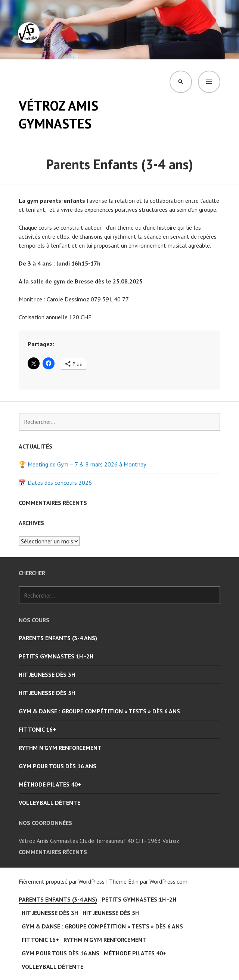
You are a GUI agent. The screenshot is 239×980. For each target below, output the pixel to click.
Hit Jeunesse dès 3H (47, 674)
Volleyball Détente (49, 803)
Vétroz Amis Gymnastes (58, 114)
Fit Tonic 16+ (37, 729)
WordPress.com (168, 881)
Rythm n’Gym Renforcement (60, 748)
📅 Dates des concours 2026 (55, 483)
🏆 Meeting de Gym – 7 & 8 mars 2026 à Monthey (82, 464)
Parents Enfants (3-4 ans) (58, 638)
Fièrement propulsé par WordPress (62, 881)
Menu (209, 82)
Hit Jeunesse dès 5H (47, 693)
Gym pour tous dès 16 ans (58, 766)
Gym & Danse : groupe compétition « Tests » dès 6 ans (99, 711)
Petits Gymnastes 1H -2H (56, 656)
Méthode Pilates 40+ (50, 784)
